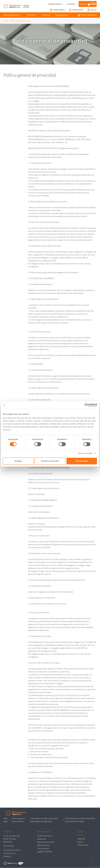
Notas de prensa (81, 840)
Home (6, 21)
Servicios (31, 15)
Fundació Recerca (45, 836)
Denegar (18, 461)
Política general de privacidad (20, 21)
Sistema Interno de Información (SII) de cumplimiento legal (80, 820)
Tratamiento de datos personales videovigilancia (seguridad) (44, 820)
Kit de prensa (83, 845)
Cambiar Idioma (55, 4)
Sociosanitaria (43, 848)
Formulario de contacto (9, 855)
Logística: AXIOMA (44, 852)
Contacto (71, 4)
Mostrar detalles (85, 453)
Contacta (46, 15)
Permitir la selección (50, 461)
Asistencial (42, 839)
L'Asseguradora (61, 15)
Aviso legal (6, 820)
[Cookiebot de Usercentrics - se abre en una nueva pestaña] (86, 405)
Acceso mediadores (87, 15)
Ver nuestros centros (12, 850)
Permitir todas (82, 461)
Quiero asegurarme (12, 15)
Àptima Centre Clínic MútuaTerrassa (46, 844)
